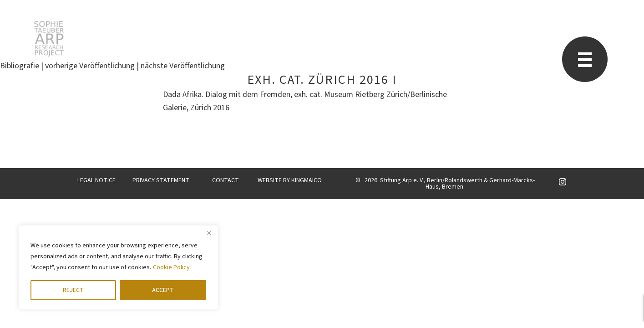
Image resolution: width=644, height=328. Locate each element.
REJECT (73, 290)
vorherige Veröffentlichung (90, 66)
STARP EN (49, 39)
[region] (118, 267)
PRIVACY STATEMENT (161, 180)
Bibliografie (20, 66)
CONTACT (226, 180)
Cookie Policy (171, 267)
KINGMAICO (307, 180)
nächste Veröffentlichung (183, 66)
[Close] (209, 233)
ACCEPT (163, 290)
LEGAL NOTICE (96, 180)
